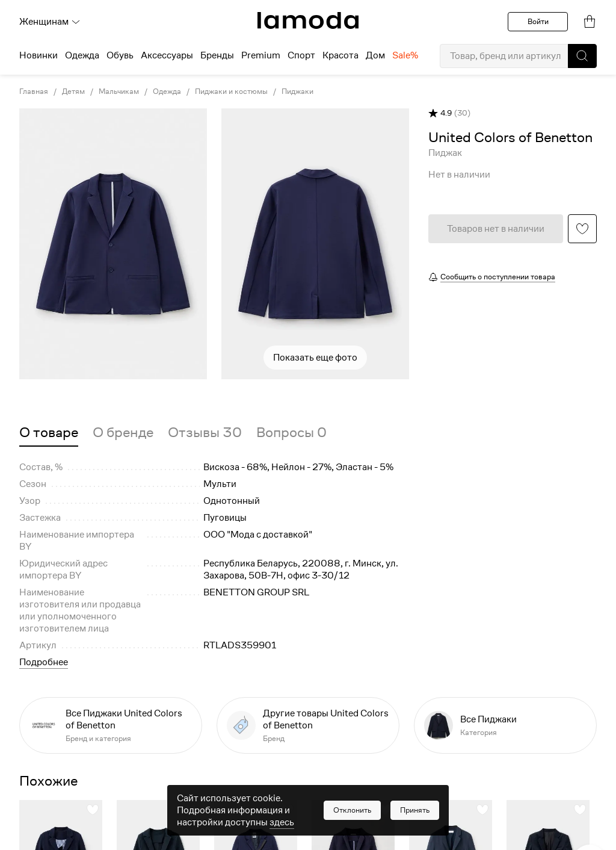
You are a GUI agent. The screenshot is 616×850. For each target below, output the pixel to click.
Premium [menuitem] (261, 55)
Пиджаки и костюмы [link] (231, 92)
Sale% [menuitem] (405, 55)
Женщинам (50, 22)
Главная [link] (34, 92)
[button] (582, 56)
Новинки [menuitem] (38, 55)
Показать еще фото (315, 358)
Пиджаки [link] (297, 92)
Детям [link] (73, 92)
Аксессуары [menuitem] (167, 55)
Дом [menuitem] (375, 55)
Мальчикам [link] (119, 92)
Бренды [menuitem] (217, 55)
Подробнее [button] (44, 662)
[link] (308, 20)
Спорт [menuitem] (301, 55)
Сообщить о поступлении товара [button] (498, 277)
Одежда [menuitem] (82, 55)
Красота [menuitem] (340, 55)
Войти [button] (538, 21)
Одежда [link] (167, 92)
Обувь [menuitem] (120, 55)
